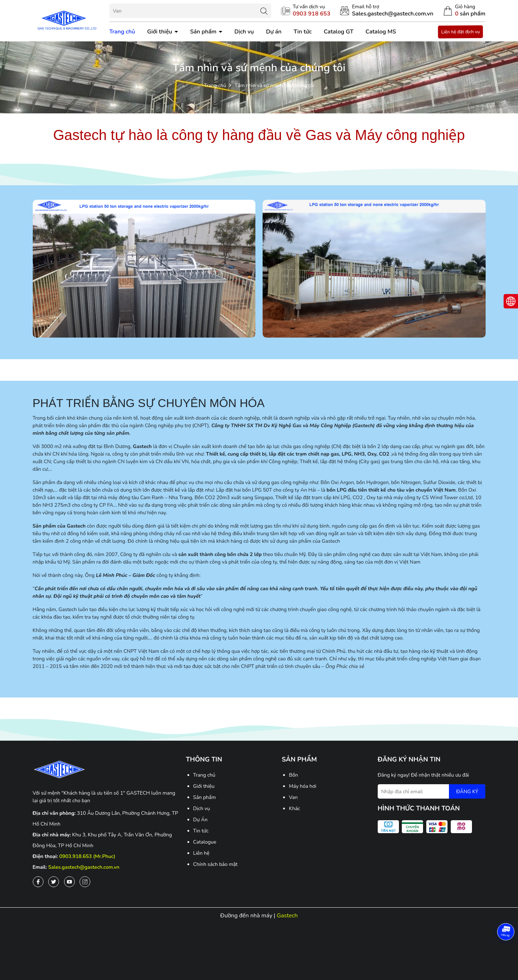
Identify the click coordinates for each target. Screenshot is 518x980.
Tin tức (303, 32)
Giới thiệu (160, 32)
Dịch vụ (244, 32)
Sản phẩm (204, 32)
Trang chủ (122, 32)
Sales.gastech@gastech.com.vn (84, 867)
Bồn (293, 775)
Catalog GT (338, 32)
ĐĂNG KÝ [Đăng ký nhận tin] (467, 792)
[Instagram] (85, 882)
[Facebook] (38, 882)
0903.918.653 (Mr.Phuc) (87, 856)
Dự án (274, 32)
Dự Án (200, 820)
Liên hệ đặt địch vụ (460, 32)
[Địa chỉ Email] (432, 791)
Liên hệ (201, 853)
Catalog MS (381, 32)
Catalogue (205, 842)
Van (293, 797)
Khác (294, 809)
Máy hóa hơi (303, 786)
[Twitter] (54, 882)
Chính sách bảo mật (215, 864)
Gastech (287, 916)
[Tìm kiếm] (264, 11)
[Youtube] (69, 882)
